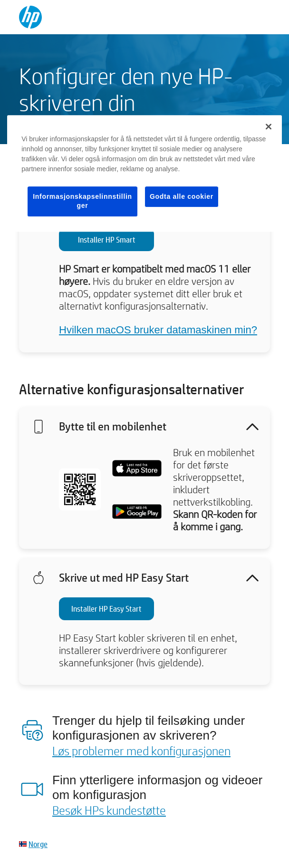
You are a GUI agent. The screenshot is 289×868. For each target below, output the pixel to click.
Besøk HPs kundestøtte (109, 810)
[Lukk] (269, 127)
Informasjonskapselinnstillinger (82, 201)
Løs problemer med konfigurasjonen (141, 751)
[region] (144, 173)
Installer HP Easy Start (106, 609)
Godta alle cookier (182, 196)
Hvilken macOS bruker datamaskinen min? (158, 330)
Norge (38, 844)
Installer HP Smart (107, 239)
